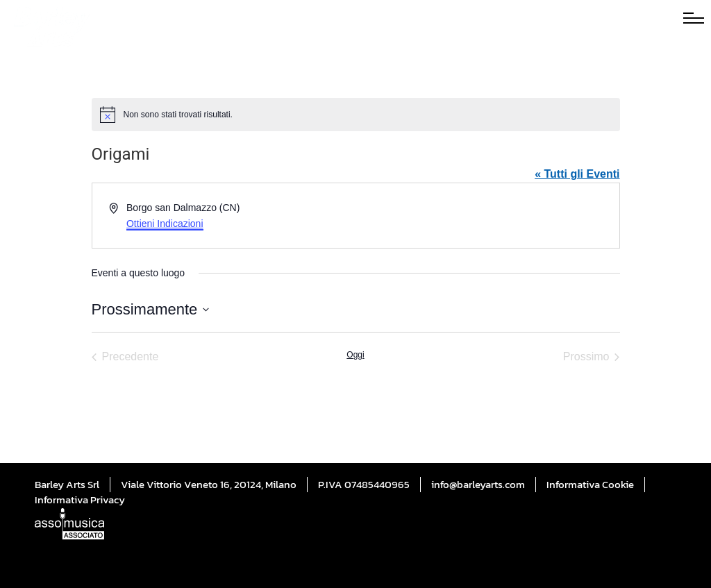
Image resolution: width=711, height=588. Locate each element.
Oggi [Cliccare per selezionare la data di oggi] (355, 355)
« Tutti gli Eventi (577, 174)
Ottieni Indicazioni (165, 224)
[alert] (356, 115)
